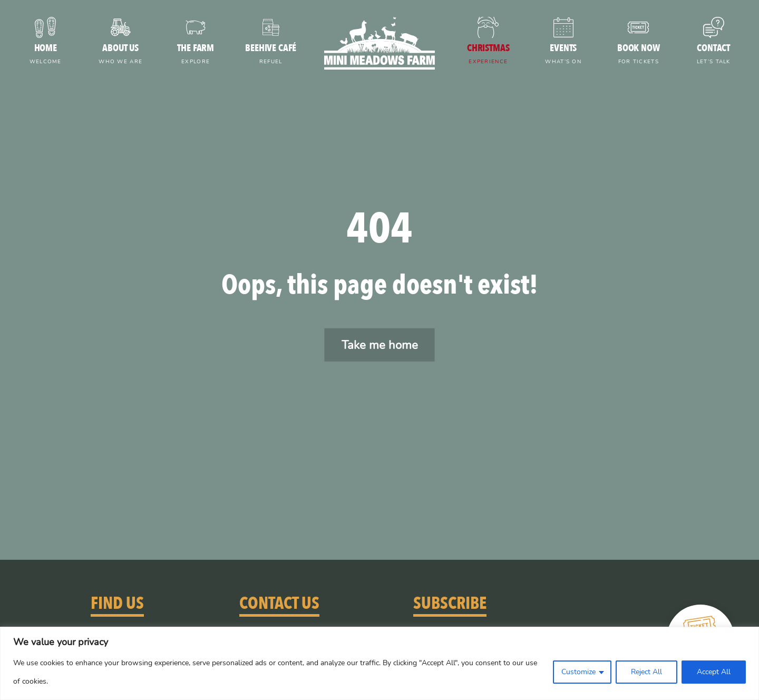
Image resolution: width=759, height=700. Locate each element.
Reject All (646, 672)
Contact (714, 55)
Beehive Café (271, 55)
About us (121, 55)
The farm (196, 55)
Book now (639, 55)
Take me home (380, 344)
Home (46, 55)
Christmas (488, 55)
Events (564, 55)
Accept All (714, 672)
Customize (578, 672)
